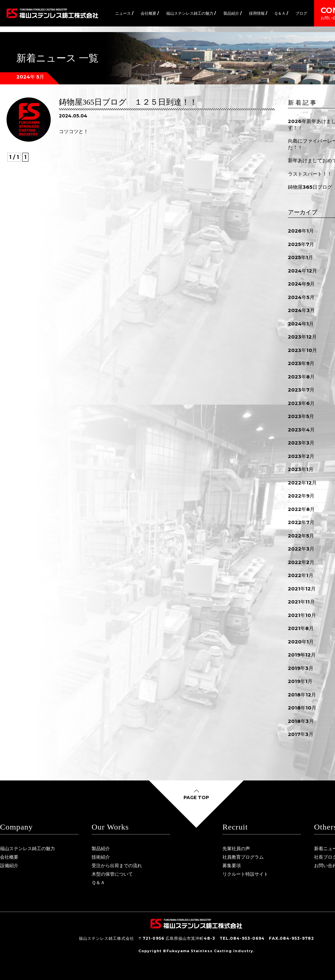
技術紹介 (101, 857)
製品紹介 (101, 849)
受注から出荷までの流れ (117, 866)
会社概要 (9, 857)
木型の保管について (112, 874)
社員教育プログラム (243, 857)
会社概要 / (150, 13)
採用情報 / (258, 13)
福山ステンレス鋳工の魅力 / (191, 13)
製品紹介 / (233, 13)
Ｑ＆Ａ (98, 883)
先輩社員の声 (236, 849)
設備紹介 (9, 866)
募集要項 (232, 866)
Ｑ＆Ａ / (281, 13)
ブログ (301, 13)
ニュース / (124, 13)
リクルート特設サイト (245, 874)
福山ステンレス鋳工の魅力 (27, 849)
